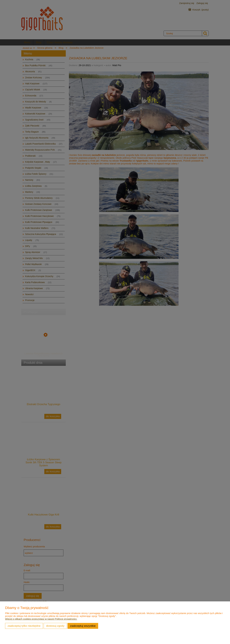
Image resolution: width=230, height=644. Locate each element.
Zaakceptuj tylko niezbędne (24, 626)
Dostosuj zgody (55, 626)
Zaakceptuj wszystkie (83, 626)
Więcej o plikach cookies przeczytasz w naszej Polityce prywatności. (41, 619)
